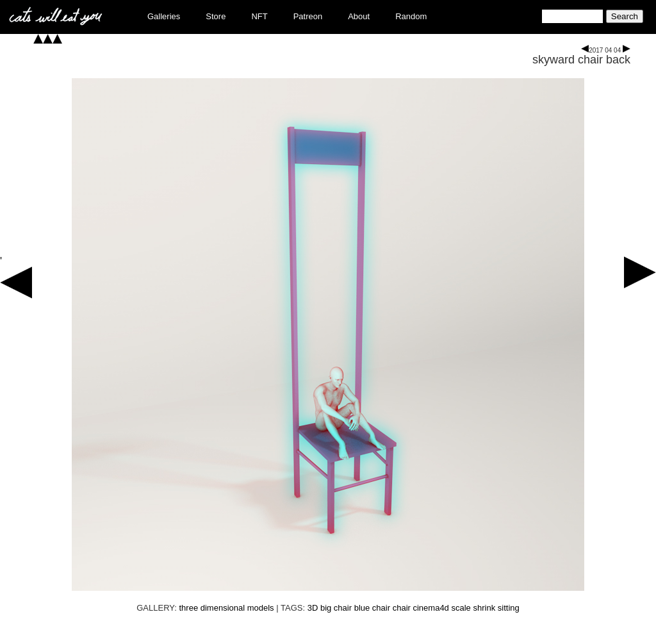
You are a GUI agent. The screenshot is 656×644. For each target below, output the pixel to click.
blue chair (372, 608)
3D (313, 608)
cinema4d (430, 608)
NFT (259, 16)
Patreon (308, 16)
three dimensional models (226, 608)
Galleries (164, 16)
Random (411, 16)
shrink (484, 608)
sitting (509, 608)
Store (216, 16)
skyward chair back (581, 60)
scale (461, 608)
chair (402, 608)
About (359, 16)
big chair (336, 608)
